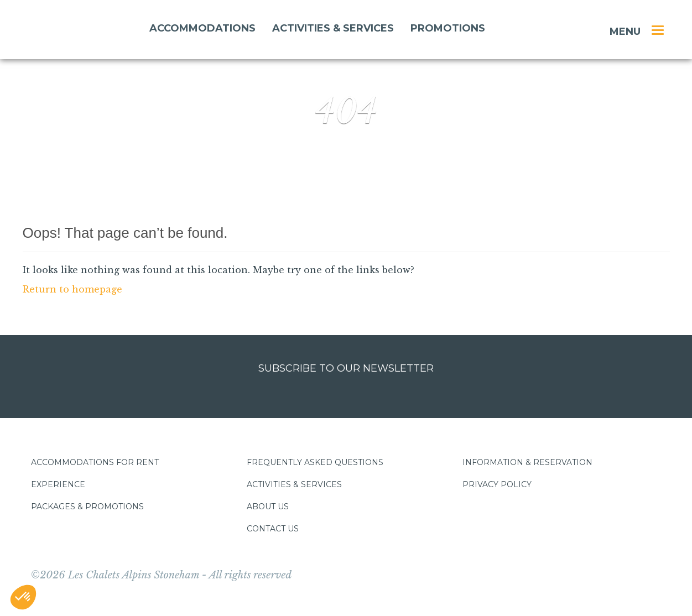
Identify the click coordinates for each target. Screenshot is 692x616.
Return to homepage (72, 289)
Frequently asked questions (315, 462)
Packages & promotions (87, 507)
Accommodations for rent (95, 462)
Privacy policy (497, 484)
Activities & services (333, 28)
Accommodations (202, 28)
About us (268, 507)
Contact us (273, 529)
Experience (58, 484)
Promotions (448, 28)
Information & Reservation (527, 462)
